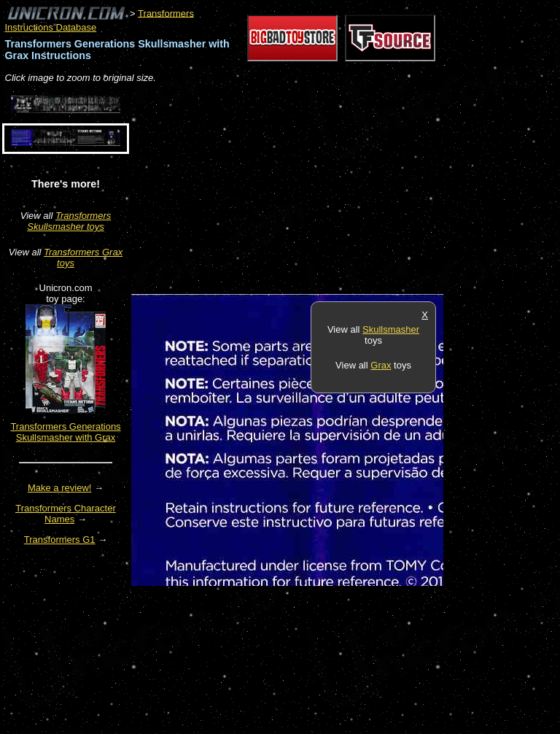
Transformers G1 (60, 540)
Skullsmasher (391, 329)
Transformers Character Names (66, 514)
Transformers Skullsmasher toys (69, 221)
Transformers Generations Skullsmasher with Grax (65, 432)
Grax (381, 365)
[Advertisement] (302, 190)
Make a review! (59, 488)
